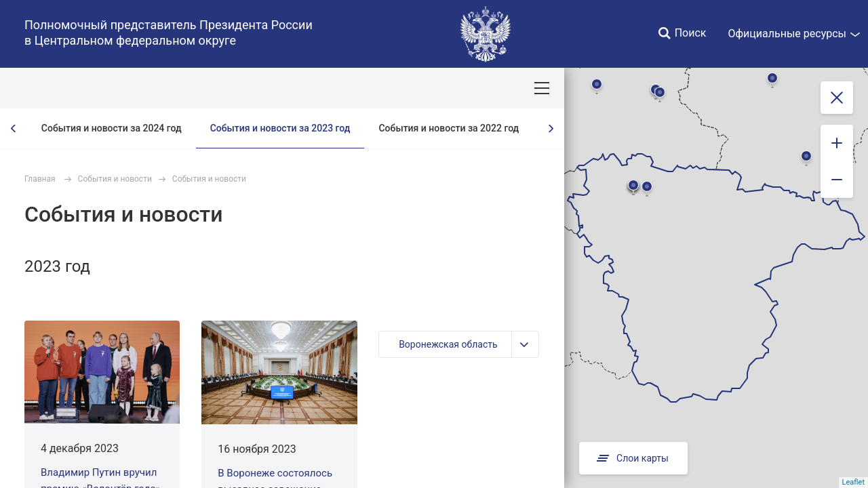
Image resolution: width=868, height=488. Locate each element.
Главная (40, 179)
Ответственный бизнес (463, 88)
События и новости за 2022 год (449, 128)
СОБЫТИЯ (176, 88)
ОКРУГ (50, 88)
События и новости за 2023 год (280, 128)
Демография (362, 88)
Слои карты (633, 458)
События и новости (115, 179)
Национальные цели (265, 88)
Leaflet (853, 482)
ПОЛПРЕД (109, 88)
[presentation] (14, 128)
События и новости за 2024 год (112, 128)
